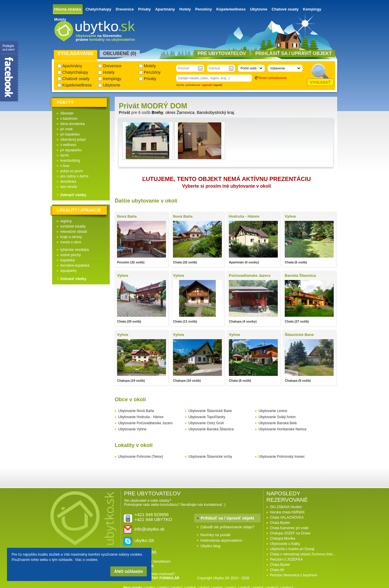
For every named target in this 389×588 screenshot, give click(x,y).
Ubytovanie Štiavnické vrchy (210, 457)
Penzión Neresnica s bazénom (294, 575)
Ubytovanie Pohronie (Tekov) (141, 457)
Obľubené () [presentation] (120, 53)
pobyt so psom (72, 171)
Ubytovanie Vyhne (132, 429)
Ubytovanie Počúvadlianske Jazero (145, 423)
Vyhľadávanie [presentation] (76, 53)
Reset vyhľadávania (272, 78)
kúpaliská (68, 260)
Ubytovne (259, 9)
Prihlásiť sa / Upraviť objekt (227, 518)
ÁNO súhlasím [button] (128, 571)
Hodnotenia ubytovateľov (221, 540)
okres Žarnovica (180, 112)
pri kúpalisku (70, 134)
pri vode (67, 129)
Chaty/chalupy (99, 9)
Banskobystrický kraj (215, 112)
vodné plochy (71, 255)
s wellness (68, 145)
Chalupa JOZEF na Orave (290, 533)
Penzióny (204, 9)
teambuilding (70, 161)
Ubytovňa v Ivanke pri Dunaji (292, 549)
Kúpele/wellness (231, 9)
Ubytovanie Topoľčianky (207, 417)
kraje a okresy (71, 237)
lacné (64, 155)
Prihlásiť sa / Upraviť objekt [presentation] (293, 53)
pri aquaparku (71, 150)
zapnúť (218, 85)
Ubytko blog (210, 546)
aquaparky (68, 271)
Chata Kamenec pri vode (289, 528)
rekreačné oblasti (74, 232)
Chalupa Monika (283, 538)
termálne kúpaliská (75, 265)
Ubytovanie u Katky (285, 544)
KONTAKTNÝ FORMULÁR (158, 578)
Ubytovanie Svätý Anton (277, 417)
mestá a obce (71, 242)
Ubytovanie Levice (273, 411)
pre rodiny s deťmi (74, 176)
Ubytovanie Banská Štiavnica (211, 429)
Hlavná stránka (68, 9)
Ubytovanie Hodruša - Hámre (141, 417)
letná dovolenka (73, 124)
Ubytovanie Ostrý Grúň (206, 423)
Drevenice (125, 9)
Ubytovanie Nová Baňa (136, 411)
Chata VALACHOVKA (287, 517)
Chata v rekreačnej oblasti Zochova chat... (303, 554)
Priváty (145, 9)
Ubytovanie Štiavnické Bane (210, 411)
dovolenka (68, 182)
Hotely (185, 9)
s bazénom (69, 119)
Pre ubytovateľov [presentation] (222, 53)
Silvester (67, 113)
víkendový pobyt (73, 140)
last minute (69, 187)
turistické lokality (73, 226)
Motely (60, 19)
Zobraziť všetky (73, 195)
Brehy (158, 112)
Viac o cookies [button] (86, 560)
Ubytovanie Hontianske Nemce (283, 429)
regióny (66, 221)
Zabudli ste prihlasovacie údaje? (227, 527)
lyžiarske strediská (75, 250)
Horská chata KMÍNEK (287, 512)
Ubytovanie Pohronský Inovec (282, 457)
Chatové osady (285, 9)
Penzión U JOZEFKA (286, 559)
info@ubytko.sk (150, 529)
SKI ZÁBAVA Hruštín (286, 507)
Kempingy (312, 9)
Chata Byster (280, 523)
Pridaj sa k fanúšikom (153, 564)
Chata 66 (277, 570)
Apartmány (165, 9)
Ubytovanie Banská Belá (278, 423)
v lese (65, 166)
